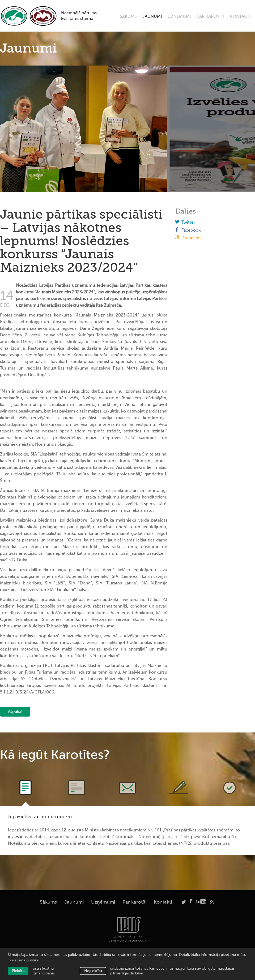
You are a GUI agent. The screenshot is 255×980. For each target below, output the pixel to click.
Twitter (185, 222)
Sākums (128, 16)
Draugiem (188, 238)
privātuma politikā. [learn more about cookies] (24, 960)
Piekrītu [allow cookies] (18, 971)
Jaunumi (152, 16)
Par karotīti (211, 16)
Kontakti (240, 16)
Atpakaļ (15, 712)
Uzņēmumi (179, 16)
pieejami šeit (175, 837)
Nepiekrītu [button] (93, 971)
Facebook (188, 230)
